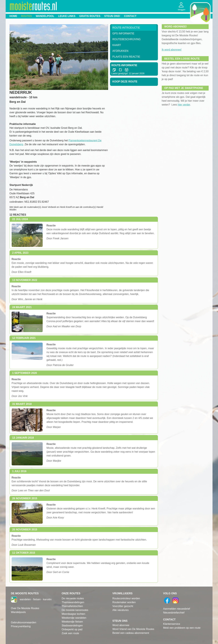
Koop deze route (125, 82)
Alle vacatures (121, 610)
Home (13, 16)
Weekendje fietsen (72, 622)
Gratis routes (90, 16)
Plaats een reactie (126, 57)
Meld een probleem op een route (182, 628)
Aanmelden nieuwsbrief (177, 609)
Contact (130, 16)
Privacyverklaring (21, 626)
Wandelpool (45, 16)
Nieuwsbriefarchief (174, 613)
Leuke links (67, 16)
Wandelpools (18, 612)
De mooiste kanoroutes (75, 610)
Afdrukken (120, 51)
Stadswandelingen (72, 626)
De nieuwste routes (73, 598)
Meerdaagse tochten (74, 614)
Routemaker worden (124, 602)
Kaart (117, 45)
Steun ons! (112, 16)
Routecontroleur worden (126, 598)
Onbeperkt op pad (72, 629)
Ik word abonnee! (172, 50)
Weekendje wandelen (74, 618)
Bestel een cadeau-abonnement (131, 633)
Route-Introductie (126, 28)
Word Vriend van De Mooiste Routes (133, 629)
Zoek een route (70, 633)
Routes (27, 16)
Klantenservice (172, 624)
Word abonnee (121, 625)
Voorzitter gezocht (123, 606)
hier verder (184, 105)
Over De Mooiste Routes (25, 608)
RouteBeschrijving (127, 39)
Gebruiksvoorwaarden (24, 622)
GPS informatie (123, 33)
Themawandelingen (73, 602)
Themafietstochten (72, 606)
